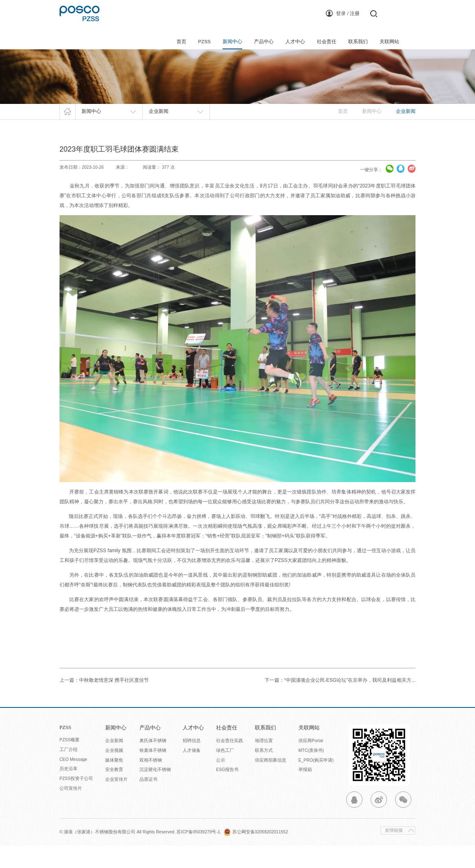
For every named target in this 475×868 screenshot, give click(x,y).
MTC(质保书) (311, 773)
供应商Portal (311, 763)
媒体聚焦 (114, 782)
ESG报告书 (227, 792)
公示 (221, 782)
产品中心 (264, 42)
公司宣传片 (71, 811)
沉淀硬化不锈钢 (155, 792)
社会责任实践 (230, 763)
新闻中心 (232, 42)
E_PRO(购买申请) (316, 782)
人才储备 (192, 773)
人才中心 (295, 42)
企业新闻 (114, 763)
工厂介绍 (68, 772)
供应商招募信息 (271, 782)
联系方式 (264, 773)
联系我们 (358, 42)
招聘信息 (192, 763)
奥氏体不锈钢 (153, 763)
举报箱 (305, 792)
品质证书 (148, 802)
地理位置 (264, 763)
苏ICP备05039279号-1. (200, 854)
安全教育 (114, 792)
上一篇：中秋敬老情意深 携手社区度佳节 (104, 703)
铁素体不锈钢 (153, 773)
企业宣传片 (116, 802)
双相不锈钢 (151, 782)
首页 (181, 42)
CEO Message (73, 782)
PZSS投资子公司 (76, 801)
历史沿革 (68, 791)
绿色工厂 (225, 773)
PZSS (204, 42)
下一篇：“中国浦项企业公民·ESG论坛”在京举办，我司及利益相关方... (340, 703)
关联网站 (389, 42)
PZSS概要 (70, 762)
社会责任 (327, 42)
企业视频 (114, 773)
